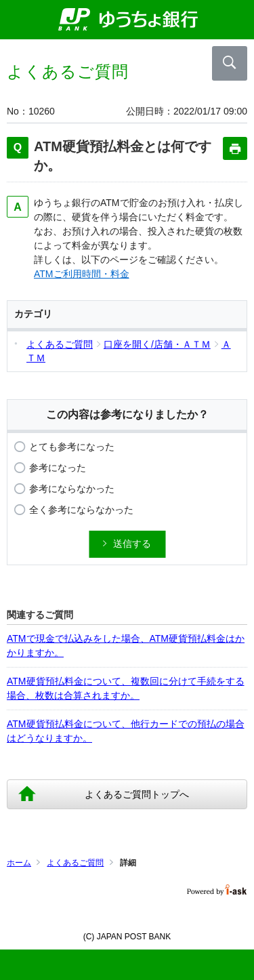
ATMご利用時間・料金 (82, 274)
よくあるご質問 (75, 863)
